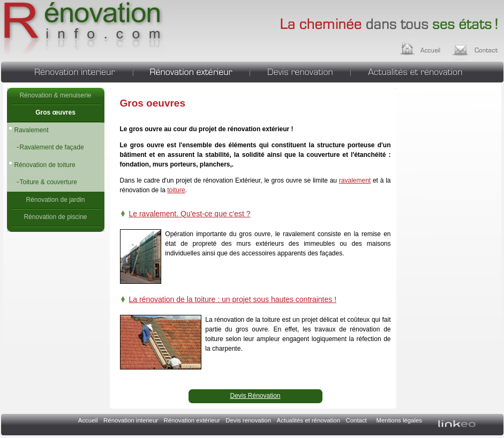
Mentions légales (399, 420)
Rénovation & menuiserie (55, 95)
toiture (176, 190)
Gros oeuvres (83, 29)
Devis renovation (300, 71)
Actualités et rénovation (427, 71)
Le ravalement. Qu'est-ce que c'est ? (190, 214)
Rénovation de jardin (55, 200)
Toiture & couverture (48, 182)
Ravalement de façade (52, 147)
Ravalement (32, 130)
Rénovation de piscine (55, 217)
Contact (356, 420)
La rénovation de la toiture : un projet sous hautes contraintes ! (233, 299)
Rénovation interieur (67, 71)
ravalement (355, 180)
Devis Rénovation (255, 396)
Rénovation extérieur (191, 71)
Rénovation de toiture (45, 165)
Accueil (430, 47)
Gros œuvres (55, 112)
